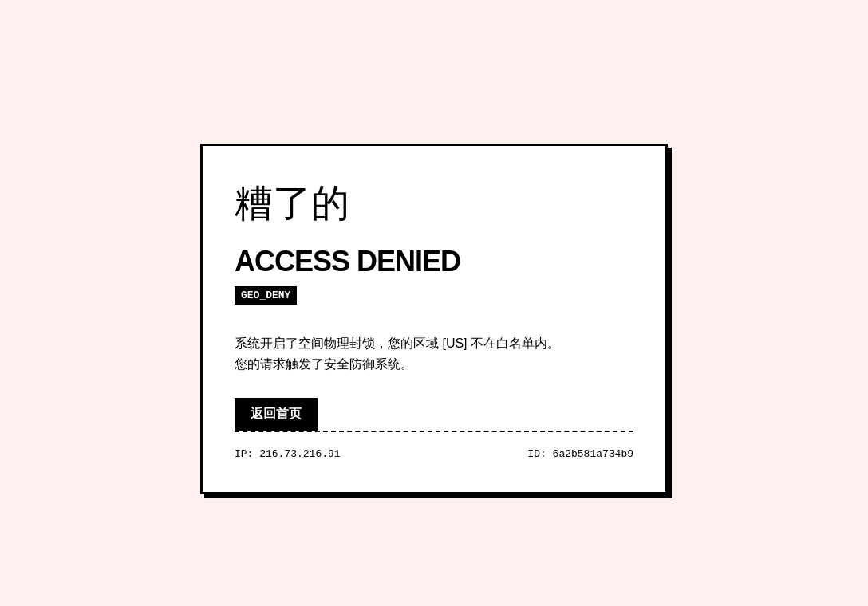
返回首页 (276, 413)
